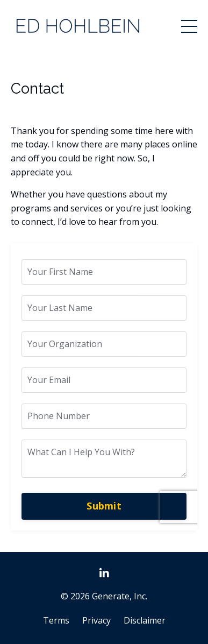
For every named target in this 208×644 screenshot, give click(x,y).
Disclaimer (145, 620)
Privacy (96, 620)
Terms (56, 620)
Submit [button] (104, 506)
